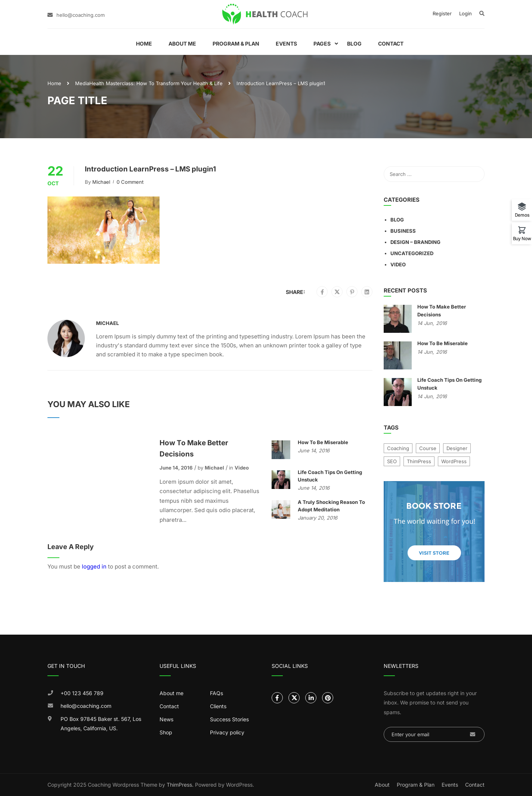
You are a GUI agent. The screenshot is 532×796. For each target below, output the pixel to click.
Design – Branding (415, 242)
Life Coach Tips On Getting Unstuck (330, 476)
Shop (166, 732)
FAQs (216, 693)
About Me (182, 44)
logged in (94, 566)
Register (442, 13)
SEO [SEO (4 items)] (392, 461)
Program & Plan (236, 44)
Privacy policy (227, 732)
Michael (101, 182)
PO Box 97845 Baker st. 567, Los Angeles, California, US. (101, 724)
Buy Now (522, 238)
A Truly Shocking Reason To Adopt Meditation (331, 506)
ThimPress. (180, 785)
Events (286, 44)
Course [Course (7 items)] (428, 448)
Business (403, 231)
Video (242, 468)
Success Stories (229, 719)
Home (144, 44)
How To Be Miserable (323, 442)
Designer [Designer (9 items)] (457, 448)
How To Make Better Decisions (194, 448)
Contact (391, 44)
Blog (354, 44)
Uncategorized (412, 253)
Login (466, 13)
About (382, 785)
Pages (322, 44)
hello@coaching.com (81, 15)
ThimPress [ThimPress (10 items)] (419, 461)
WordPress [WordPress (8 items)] (454, 461)
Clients (218, 706)
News (166, 719)
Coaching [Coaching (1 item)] (398, 448)
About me (171, 693)
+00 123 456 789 (82, 693)
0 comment (130, 182)
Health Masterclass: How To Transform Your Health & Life (156, 83)
